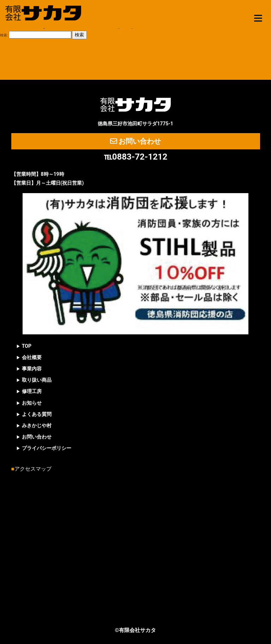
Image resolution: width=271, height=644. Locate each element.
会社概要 (32, 357)
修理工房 (32, 391)
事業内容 (32, 369)
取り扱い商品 (37, 380)
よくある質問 (37, 414)
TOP (27, 346)
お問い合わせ (136, 141)
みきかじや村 (37, 425)
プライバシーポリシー (47, 448)
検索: (4, 35)
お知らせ (32, 403)
